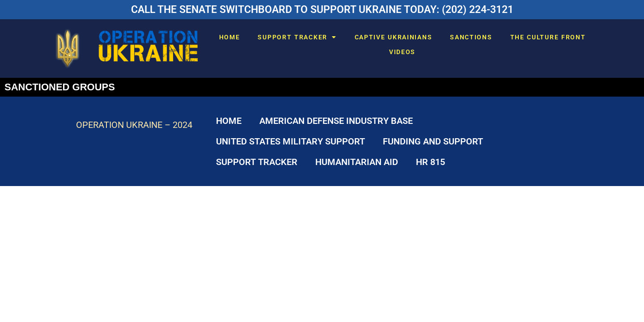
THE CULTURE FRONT (548, 37)
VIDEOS (402, 52)
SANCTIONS (471, 37)
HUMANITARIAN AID (357, 162)
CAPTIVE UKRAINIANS (394, 37)
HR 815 (430, 162)
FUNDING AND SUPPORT (433, 141)
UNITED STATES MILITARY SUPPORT (290, 141)
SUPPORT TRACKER (297, 37)
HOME (230, 37)
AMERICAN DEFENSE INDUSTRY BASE (336, 121)
